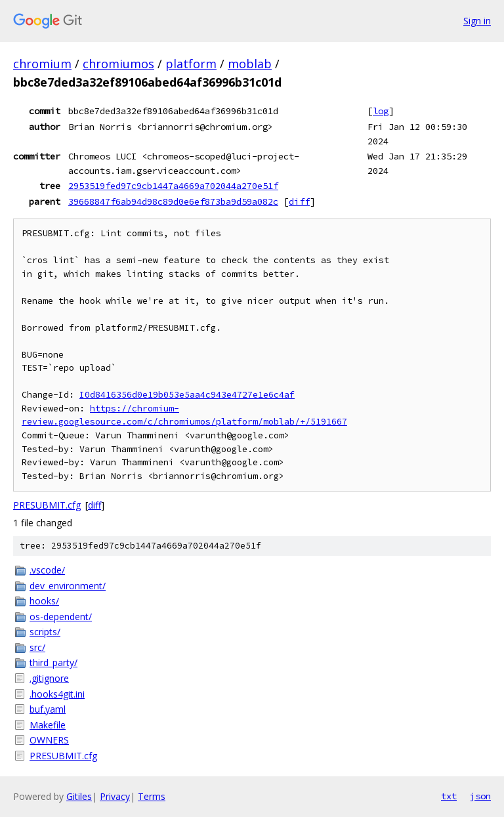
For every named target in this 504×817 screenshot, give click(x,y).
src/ (37, 647)
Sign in (477, 21)
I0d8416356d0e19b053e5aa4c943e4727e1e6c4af (187, 395)
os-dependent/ (61, 617)
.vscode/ (47, 570)
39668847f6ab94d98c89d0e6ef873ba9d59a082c (173, 201)
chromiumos (118, 64)
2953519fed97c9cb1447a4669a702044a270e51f (173, 186)
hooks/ (44, 601)
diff (299, 201)
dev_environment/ (68, 586)
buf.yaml (48, 709)
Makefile (48, 725)
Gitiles (79, 796)
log (381, 111)
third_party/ (53, 662)
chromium (42, 64)
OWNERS (49, 740)
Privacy (115, 796)
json (480, 796)
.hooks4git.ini (57, 694)
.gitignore (49, 678)
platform (191, 64)
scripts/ (45, 632)
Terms (152, 796)
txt (449, 796)
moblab (250, 64)
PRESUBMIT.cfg (47, 505)
